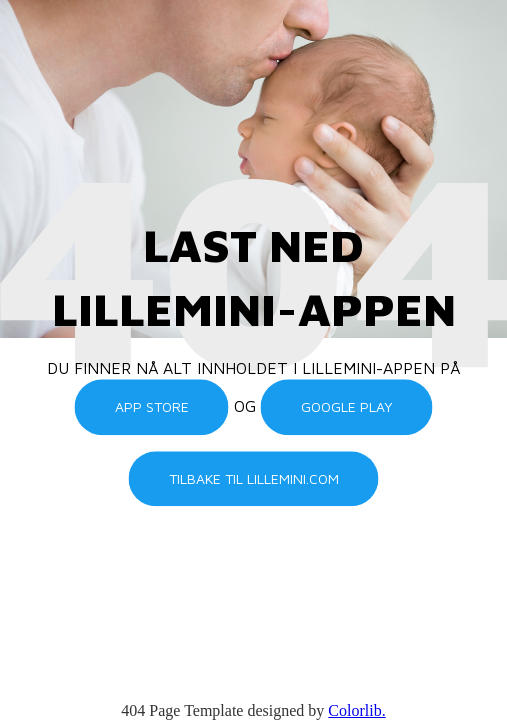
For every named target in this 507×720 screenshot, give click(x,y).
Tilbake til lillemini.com (254, 478)
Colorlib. (356, 710)
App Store (152, 406)
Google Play (347, 406)
